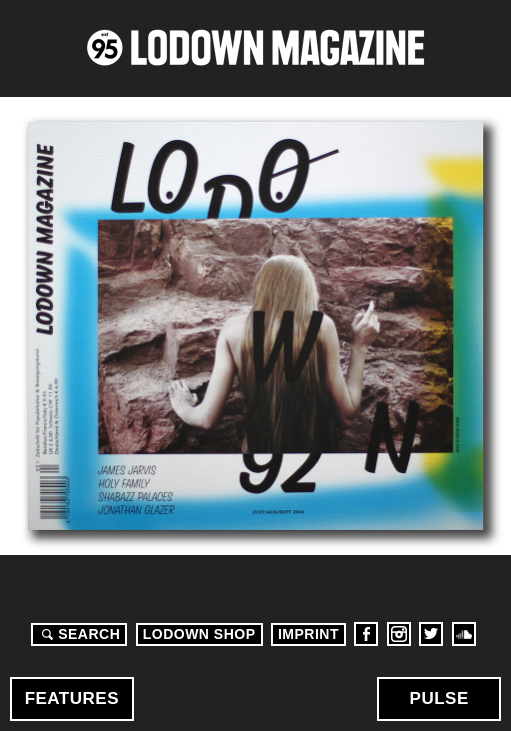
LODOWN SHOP (199, 634)
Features (72, 698)
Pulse (439, 698)
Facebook (366, 634)
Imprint (308, 634)
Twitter (431, 634)
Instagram (399, 634)
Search (78, 634)
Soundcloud (464, 634)
